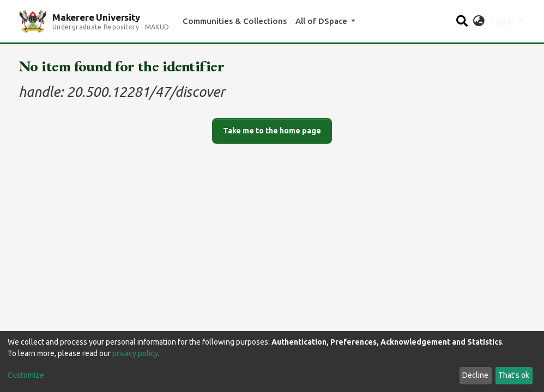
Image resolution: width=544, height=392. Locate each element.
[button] (479, 21)
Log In (504, 21)
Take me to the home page (272, 131)
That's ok (514, 375)
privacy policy (135, 353)
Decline (475, 375)
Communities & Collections (235, 21)
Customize (26, 375)
